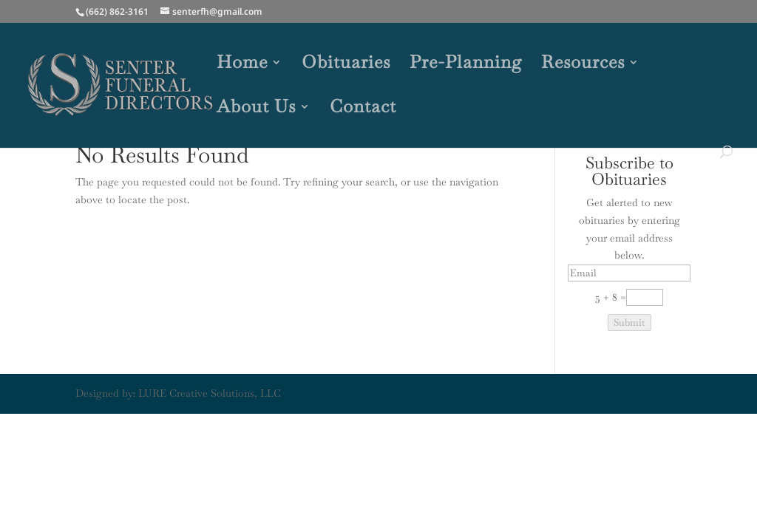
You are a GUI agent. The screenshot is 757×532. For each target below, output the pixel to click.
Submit (629, 323)
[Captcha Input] (645, 297)
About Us (256, 109)
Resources (583, 65)
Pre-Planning (466, 65)
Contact (363, 109)
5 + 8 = (611, 297)
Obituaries (346, 65)
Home (242, 65)
